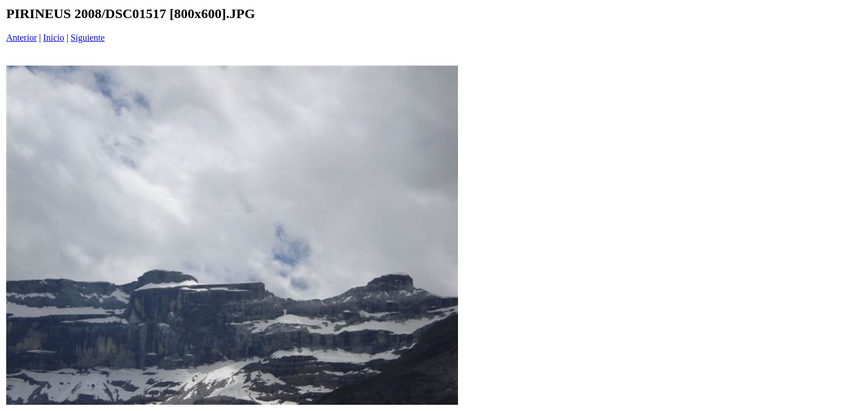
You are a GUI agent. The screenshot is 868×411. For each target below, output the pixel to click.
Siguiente (88, 38)
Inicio (53, 38)
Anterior (21, 38)
